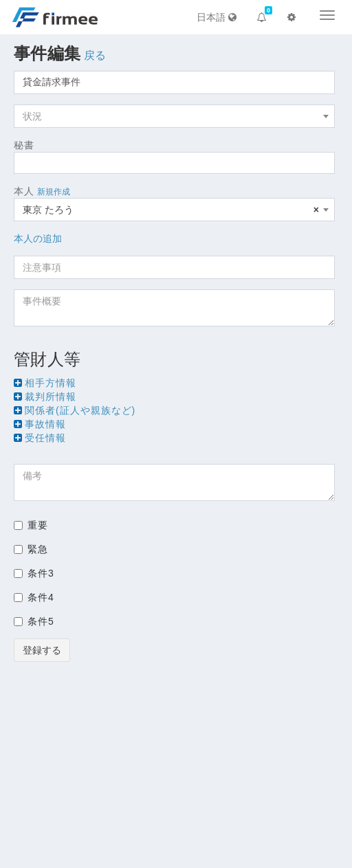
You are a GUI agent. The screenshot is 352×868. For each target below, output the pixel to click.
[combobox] (174, 116)
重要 (31, 525)
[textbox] (174, 116)
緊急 (31, 549)
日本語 (217, 17)
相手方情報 (51, 383)
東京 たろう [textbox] (171, 210)
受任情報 (45, 438)
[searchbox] (22, 163)
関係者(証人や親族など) (80, 410)
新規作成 (54, 192)
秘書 (24, 145)
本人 (24, 191)
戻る (95, 55)
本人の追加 (38, 238)
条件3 (34, 573)
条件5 (34, 621)
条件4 (34, 597)
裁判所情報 (51, 397)
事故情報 (45, 424)
